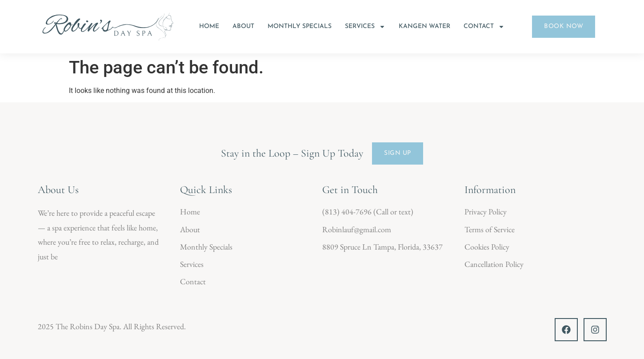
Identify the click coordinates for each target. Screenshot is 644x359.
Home (209, 26)
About (243, 26)
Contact (484, 27)
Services (365, 27)
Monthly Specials (300, 26)
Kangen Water (424, 26)
